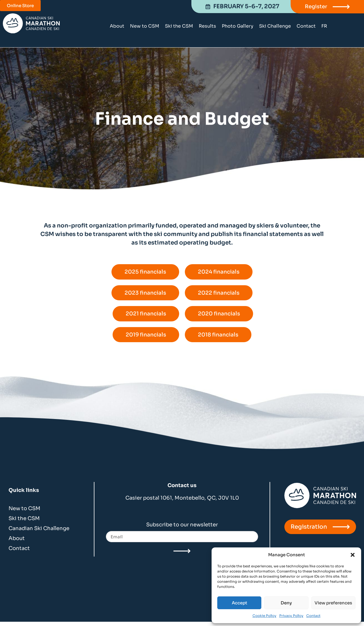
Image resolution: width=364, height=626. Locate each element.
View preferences (333, 603)
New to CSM (145, 26)
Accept (239, 603)
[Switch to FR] (324, 26)
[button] (353, 555)
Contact (313, 616)
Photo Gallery (238, 26)
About (117, 26)
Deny (286, 603)
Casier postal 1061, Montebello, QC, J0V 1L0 (182, 502)
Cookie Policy (264, 616)
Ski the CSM (179, 26)
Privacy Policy (291, 616)
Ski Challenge (275, 26)
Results (207, 26)
